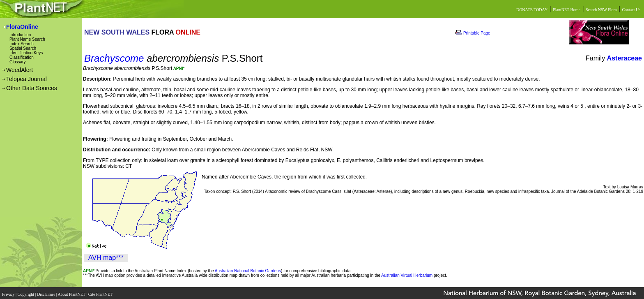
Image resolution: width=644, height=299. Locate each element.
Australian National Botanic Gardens (248, 271)
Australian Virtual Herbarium (407, 275)
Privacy (9, 292)
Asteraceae (624, 58)
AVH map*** (106, 258)
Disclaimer (46, 292)
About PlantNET (72, 292)
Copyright (26, 292)
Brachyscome (114, 58)
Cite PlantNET (101, 292)
